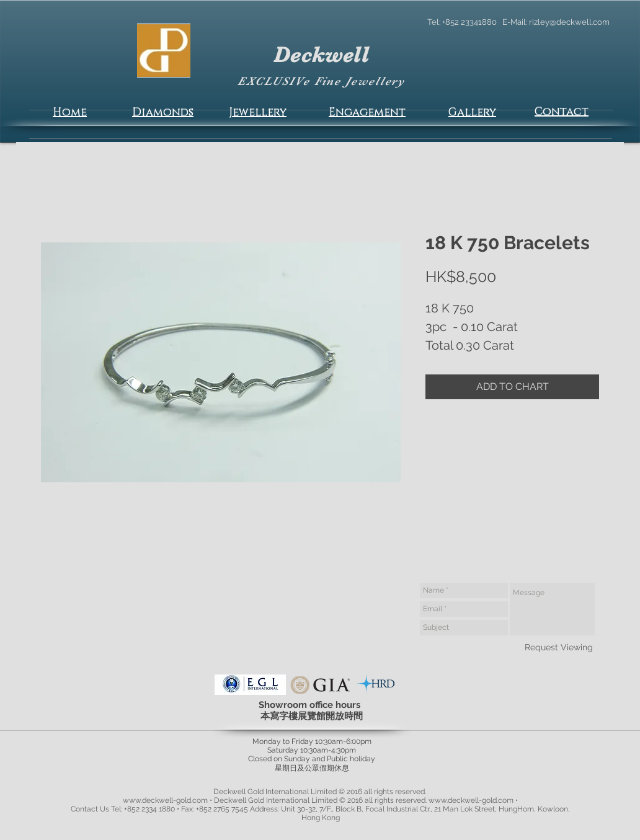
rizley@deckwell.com (569, 22)
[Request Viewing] (559, 647)
